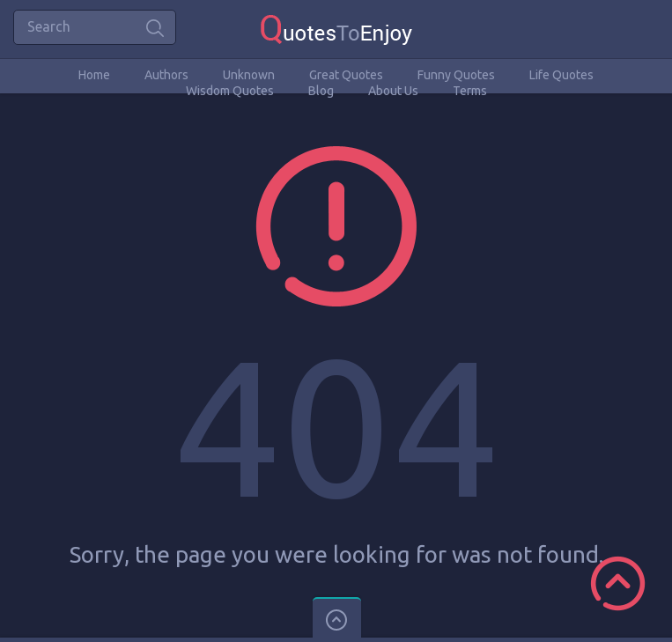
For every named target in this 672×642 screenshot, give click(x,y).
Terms (470, 91)
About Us (393, 91)
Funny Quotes (456, 75)
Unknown (249, 75)
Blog (321, 91)
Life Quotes (561, 75)
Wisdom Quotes (230, 91)
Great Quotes (346, 75)
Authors (166, 75)
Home (94, 75)
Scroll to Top (618, 583)
